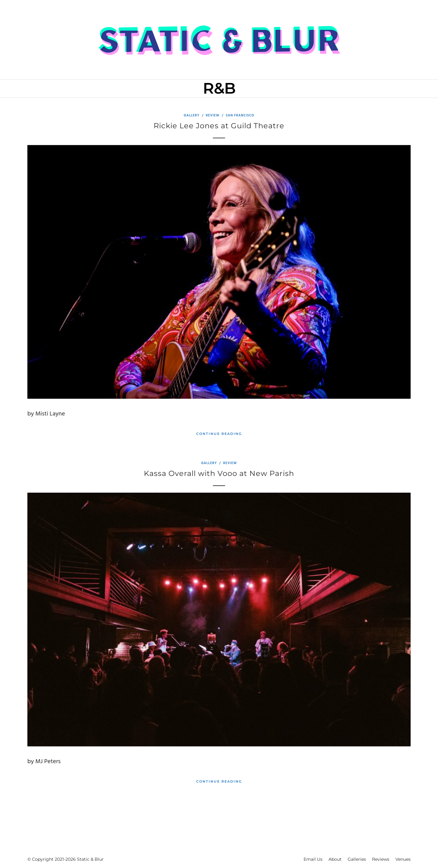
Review (213, 115)
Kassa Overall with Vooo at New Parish (219, 473)
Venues (403, 859)
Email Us (313, 859)
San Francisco (240, 115)
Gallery (192, 115)
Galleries (357, 859)
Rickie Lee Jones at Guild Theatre (219, 126)
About (335, 859)
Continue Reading (219, 434)
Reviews (381, 859)
